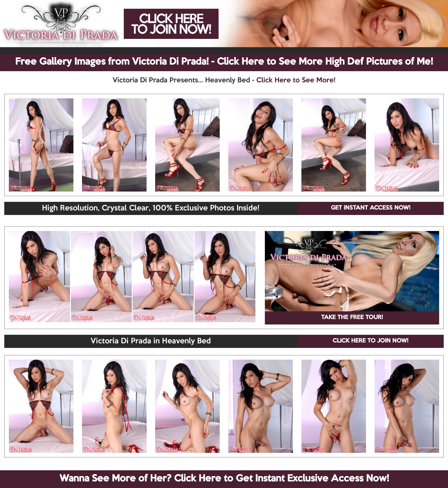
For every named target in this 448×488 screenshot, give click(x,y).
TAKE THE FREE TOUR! (352, 318)
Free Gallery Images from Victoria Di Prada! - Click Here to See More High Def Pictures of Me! (224, 62)
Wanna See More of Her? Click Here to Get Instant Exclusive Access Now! (224, 479)
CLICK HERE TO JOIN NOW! (370, 341)
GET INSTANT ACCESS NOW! (371, 208)
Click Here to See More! (296, 80)
